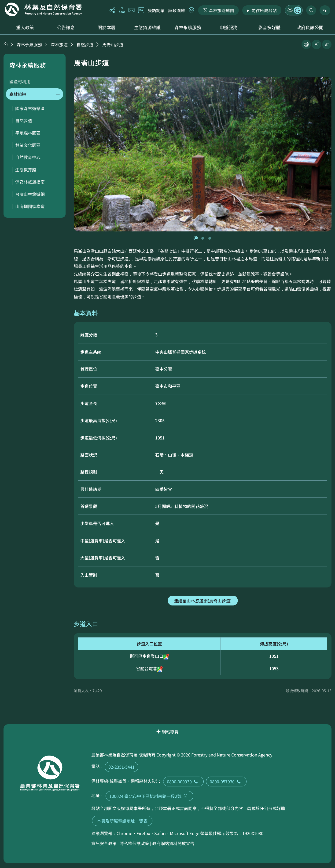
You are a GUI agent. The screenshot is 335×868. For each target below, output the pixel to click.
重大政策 (25, 27)
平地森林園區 (28, 133)
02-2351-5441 (121, 767)
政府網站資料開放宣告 (173, 843)
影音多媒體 (269, 27)
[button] (196, 238)
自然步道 (85, 44)
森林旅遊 (59, 44)
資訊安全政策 (104, 843)
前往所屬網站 (264, 10)
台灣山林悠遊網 (30, 194)
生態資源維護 (147, 27)
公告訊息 (66, 27)
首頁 (6, 44)
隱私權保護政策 (134, 843)
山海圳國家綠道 (30, 206)
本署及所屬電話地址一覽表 (122, 821)
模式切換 (294, 10)
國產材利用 (20, 81)
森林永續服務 (188, 27)
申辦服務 (228, 27)
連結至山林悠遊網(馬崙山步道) (203, 601)
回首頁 (43, 9)
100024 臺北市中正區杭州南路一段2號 (149, 796)
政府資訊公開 (310, 27)
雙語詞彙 (156, 10)
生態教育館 (26, 169)
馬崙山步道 (113, 44)
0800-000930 (183, 782)
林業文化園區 (28, 145)
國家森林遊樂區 (30, 108)
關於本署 (107, 27)
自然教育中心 (28, 157)
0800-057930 (226, 782)
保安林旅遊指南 (30, 182)
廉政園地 (177, 10)
